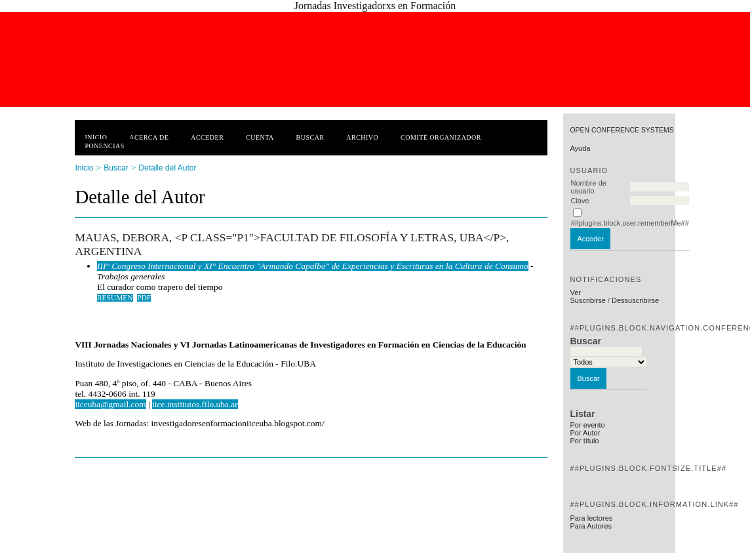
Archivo (362, 137)
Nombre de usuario (588, 187)
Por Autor (585, 433)
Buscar (310, 137)
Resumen (115, 298)
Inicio (96, 137)
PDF (144, 298)
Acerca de (149, 137)
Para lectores (591, 518)
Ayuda (580, 148)
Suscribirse (587, 300)
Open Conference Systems (622, 130)
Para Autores (591, 526)
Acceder (207, 137)
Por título (584, 441)
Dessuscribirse (635, 300)
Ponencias (104, 146)
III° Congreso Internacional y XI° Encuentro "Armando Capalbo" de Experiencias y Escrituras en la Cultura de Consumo (313, 266)
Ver (575, 292)
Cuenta (260, 137)
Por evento (587, 425)
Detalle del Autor (167, 168)
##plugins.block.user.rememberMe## (629, 223)
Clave (580, 201)
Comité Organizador (441, 137)
